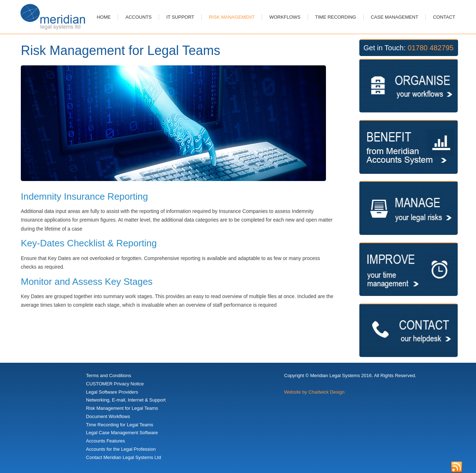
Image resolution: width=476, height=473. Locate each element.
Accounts (138, 17)
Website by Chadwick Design (314, 392)
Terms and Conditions (109, 375)
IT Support (180, 17)
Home (104, 17)
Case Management (395, 17)
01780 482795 (431, 48)
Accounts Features (106, 441)
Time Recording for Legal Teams (120, 425)
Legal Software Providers (112, 392)
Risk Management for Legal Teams (122, 408)
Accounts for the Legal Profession (121, 449)
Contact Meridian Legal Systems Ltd (124, 457)
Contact (444, 17)
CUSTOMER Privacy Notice (115, 384)
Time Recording (336, 17)
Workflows (285, 17)
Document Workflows (108, 416)
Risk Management (232, 17)
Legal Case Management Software (122, 433)
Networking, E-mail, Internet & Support (126, 400)
